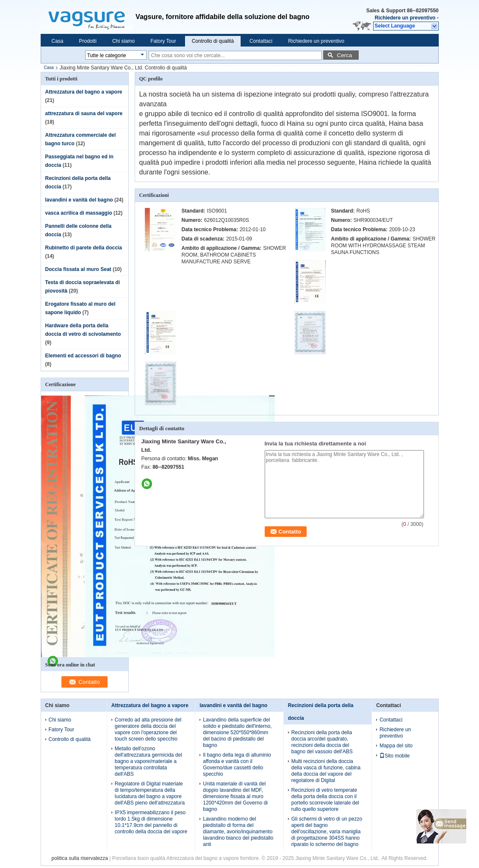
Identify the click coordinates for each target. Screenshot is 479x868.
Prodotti (88, 41)
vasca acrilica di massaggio (79, 213)
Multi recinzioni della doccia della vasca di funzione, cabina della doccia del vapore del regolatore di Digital (326, 771)
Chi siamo (123, 41)
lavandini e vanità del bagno (79, 200)
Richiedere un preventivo (405, 18)
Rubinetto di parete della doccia (84, 248)
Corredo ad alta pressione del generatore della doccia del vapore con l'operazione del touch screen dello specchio (148, 729)
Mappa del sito (396, 746)
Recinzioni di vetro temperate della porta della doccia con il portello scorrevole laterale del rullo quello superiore (325, 800)
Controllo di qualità (213, 41)
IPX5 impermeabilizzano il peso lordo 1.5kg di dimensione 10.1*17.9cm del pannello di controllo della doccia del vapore (151, 822)
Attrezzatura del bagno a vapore (84, 92)
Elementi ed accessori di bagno (83, 356)
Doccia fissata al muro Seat (78, 269)
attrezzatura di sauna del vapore (84, 113)
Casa (58, 41)
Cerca (345, 55)
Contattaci (261, 41)
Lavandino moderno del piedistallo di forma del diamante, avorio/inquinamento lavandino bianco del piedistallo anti (238, 832)
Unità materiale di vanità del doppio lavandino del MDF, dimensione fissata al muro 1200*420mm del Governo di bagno (235, 796)
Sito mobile (395, 756)
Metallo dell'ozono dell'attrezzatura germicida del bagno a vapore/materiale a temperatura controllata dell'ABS (148, 761)
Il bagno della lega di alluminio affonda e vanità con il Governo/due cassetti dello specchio (237, 764)
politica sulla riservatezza (80, 858)
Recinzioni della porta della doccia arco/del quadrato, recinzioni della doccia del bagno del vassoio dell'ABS (322, 742)
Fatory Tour (163, 41)
